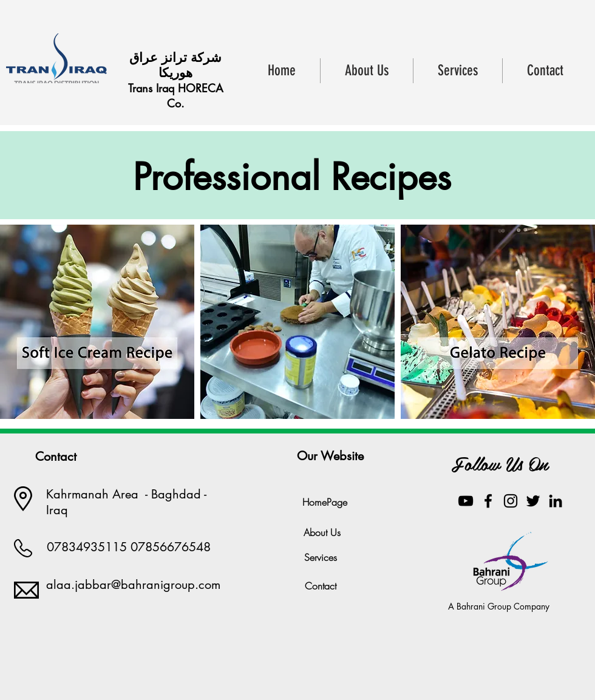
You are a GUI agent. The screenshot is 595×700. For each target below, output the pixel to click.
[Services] (321, 557)
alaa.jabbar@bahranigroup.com (133, 585)
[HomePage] (325, 502)
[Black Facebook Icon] (488, 501)
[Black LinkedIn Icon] (556, 501)
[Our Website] (330, 456)
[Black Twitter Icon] (533, 501)
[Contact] (321, 586)
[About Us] (322, 532)
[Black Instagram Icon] (511, 501)
